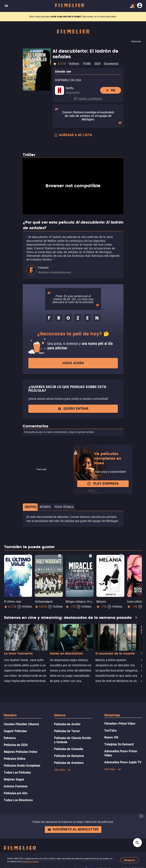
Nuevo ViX (111, 737)
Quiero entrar (73, 409)
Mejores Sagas (14, 779)
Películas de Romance (69, 756)
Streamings (112, 715)
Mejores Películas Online (21, 752)
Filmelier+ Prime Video (120, 724)
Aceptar (129, 860)
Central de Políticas (30, 862)
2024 (97, 64)
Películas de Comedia (69, 749)
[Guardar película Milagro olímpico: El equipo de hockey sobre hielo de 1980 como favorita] (90, 556)
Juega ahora (73, 363)
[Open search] (137, 843)
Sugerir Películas (15, 731)
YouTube (110, 731)
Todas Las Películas (17, 773)
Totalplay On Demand (119, 744)
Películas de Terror (67, 731)
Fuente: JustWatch (90, 99)
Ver (110, 90)
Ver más (62, 770)
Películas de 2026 (16, 745)
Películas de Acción (67, 724)
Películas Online (15, 759)
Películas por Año (16, 793)
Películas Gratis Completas (22, 766)
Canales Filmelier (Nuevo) (21, 724)
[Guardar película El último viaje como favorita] (29, 556)
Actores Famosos (16, 786)
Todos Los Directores (18, 800)
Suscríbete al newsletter (73, 829)
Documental (111, 64)
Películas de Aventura (69, 763)
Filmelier (43, 268)
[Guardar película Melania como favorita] (121, 556)
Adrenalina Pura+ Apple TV (123, 762)
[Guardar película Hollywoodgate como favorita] (60, 556)
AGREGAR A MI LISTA (73, 135)
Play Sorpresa (103, 484)
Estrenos (10, 738)
